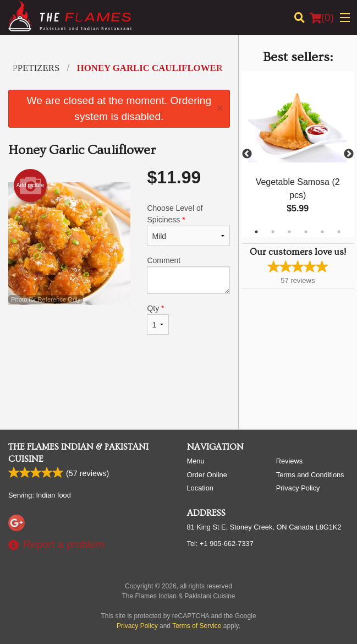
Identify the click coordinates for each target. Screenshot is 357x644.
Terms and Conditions (310, 475)
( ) (322, 18)
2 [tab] (273, 232)
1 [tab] (256, 232)
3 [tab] (289, 232)
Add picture (31, 185)
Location (200, 488)
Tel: (220, 544)
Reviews (289, 461)
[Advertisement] (119, 385)
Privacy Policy (298, 488)
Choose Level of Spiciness (188, 225)
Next (349, 154)
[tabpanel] (298, 154)
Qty (158, 319)
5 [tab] (322, 232)
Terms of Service (197, 626)
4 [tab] (306, 232)
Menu (196, 461)
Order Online (207, 475)
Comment (188, 275)
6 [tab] (339, 232)
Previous (247, 154)
